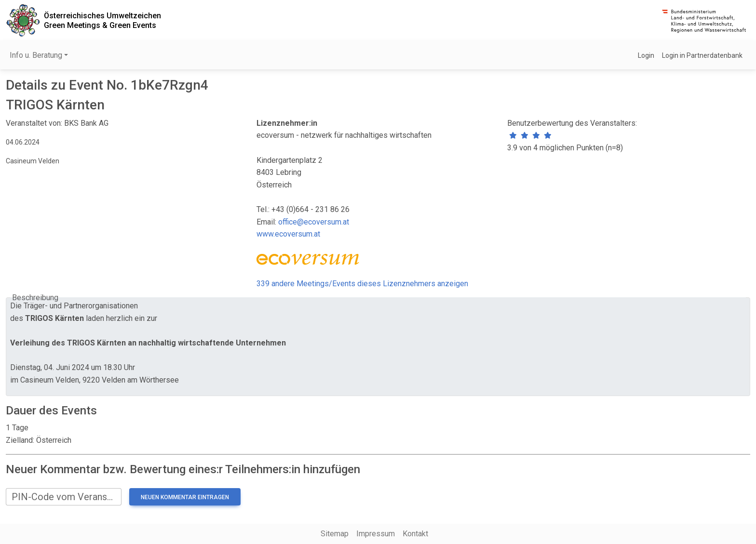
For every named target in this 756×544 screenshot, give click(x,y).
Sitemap (335, 534)
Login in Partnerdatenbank (702, 55)
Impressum (376, 534)
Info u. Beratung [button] (36, 55)
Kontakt (415, 534)
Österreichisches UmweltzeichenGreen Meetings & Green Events (102, 20)
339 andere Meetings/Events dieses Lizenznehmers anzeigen (362, 284)
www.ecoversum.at (288, 234)
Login (646, 55)
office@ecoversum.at (314, 222)
